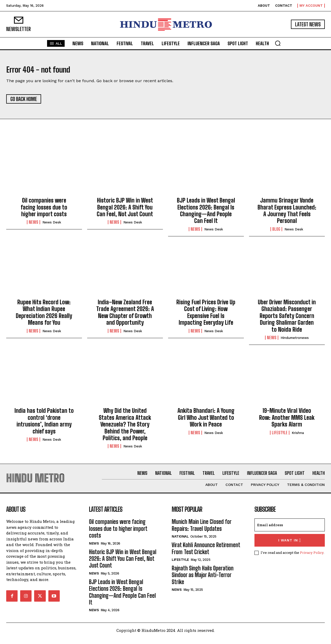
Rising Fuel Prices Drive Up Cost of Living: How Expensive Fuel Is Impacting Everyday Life (206, 315)
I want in (290, 546)
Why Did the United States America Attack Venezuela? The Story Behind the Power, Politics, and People (125, 427)
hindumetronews (295, 341)
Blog (276, 232)
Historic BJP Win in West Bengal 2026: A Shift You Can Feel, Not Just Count (125, 210)
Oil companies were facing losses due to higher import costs (44, 210)
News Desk (52, 225)
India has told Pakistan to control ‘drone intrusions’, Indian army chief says (44, 424)
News (33, 225)
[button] (278, 43)
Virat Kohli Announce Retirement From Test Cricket (206, 554)
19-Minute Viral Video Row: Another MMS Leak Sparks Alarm (287, 421)
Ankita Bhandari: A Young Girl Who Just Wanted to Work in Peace (206, 421)
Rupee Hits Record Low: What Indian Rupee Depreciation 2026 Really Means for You (44, 315)
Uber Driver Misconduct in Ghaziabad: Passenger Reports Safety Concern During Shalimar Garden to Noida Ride (287, 319)
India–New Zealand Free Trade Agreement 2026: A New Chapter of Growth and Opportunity (125, 315)
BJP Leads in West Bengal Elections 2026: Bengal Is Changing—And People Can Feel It (206, 214)
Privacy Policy (312, 559)
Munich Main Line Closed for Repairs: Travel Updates (202, 531)
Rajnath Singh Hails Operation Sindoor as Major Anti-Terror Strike (203, 581)
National (180, 543)
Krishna (298, 436)
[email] (290, 531)
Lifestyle (280, 436)
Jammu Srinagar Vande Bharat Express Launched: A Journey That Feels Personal (287, 214)
